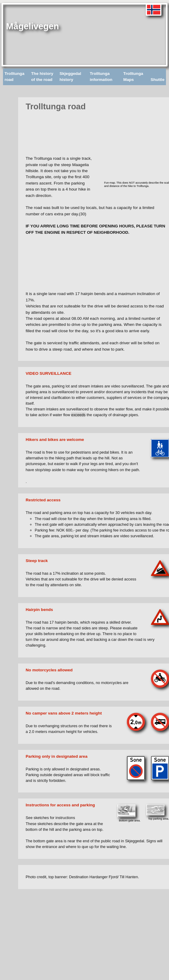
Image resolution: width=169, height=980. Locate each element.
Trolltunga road (14, 77)
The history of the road (42, 77)
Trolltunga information (101, 77)
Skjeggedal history (70, 77)
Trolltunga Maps (133, 77)
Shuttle (158, 80)
